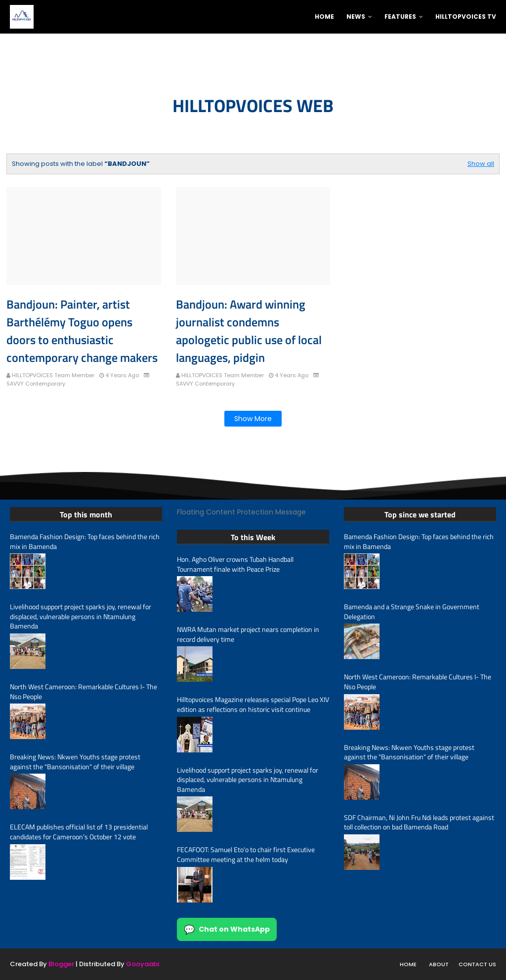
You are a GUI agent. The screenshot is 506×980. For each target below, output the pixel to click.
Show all (481, 164)
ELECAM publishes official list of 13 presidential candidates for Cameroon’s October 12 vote (79, 832)
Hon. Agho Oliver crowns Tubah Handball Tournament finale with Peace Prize (235, 564)
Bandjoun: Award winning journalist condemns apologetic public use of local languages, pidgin (249, 331)
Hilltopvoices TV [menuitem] (466, 17)
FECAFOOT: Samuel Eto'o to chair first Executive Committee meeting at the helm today (246, 854)
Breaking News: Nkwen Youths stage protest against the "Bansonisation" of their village (75, 762)
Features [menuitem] (400, 17)
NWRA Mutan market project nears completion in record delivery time (248, 634)
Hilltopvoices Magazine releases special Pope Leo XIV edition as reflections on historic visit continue (253, 704)
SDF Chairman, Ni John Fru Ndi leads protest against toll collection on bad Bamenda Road (419, 822)
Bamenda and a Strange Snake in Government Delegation (412, 611)
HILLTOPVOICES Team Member (53, 375)
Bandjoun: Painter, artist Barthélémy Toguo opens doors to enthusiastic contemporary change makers (82, 331)
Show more (253, 419)
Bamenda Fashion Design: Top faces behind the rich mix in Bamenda (85, 541)
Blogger (61, 964)
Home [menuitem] (324, 17)
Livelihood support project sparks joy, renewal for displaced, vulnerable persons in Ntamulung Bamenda (81, 616)
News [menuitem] (356, 17)
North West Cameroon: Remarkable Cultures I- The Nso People (84, 691)
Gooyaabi (143, 964)
